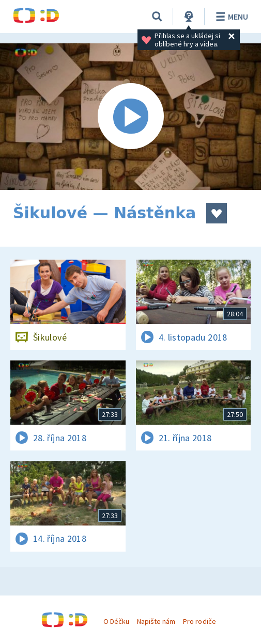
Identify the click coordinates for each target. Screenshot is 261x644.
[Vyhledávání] (157, 17)
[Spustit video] (130, 117)
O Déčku (116, 621)
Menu (230, 17)
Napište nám (156, 621)
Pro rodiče (199, 621)
